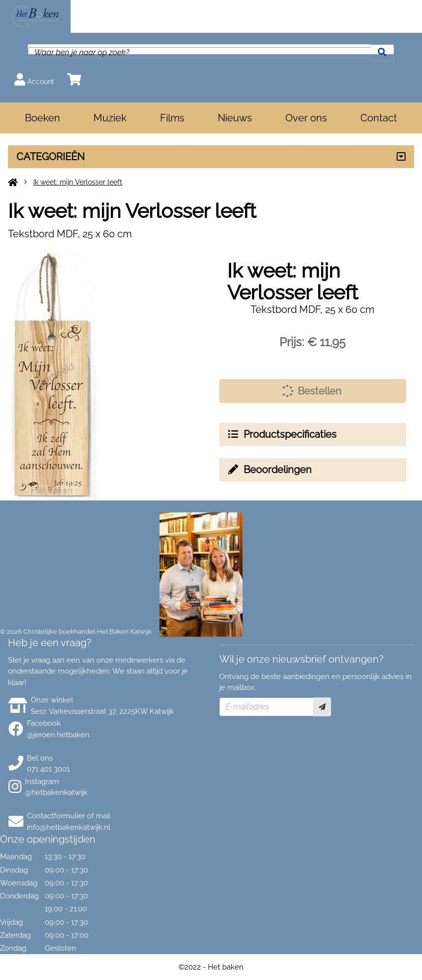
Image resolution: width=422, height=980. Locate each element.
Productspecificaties (282, 434)
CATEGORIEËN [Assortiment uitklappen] (50, 157)
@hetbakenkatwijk (56, 792)
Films (172, 118)
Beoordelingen (269, 470)
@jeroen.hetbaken (58, 735)
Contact (379, 118)
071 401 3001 (48, 769)
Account (34, 79)
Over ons (306, 118)
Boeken (42, 118)
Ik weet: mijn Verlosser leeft (78, 182)
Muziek (110, 118)
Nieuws (235, 118)
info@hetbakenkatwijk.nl (69, 827)
